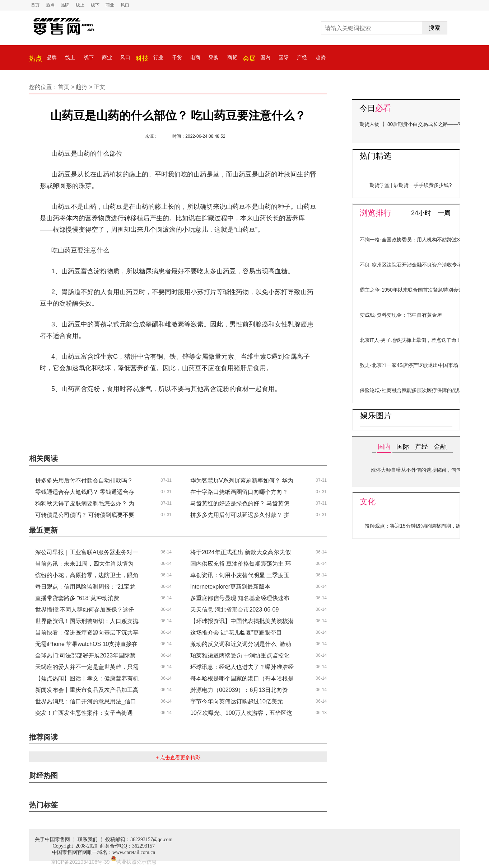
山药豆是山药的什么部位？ (118, 410)
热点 (50, 5)
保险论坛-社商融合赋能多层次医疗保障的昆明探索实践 (421, 390)
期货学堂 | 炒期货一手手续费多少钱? (411, 185)
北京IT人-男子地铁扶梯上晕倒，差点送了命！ (411, 340)
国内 (265, 57)
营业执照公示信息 (134, 862)
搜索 (434, 28)
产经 (302, 57)
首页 (35, 5)
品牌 (65, 5)
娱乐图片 (376, 416)
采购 (214, 57)
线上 (80, 5)
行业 (158, 57)
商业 (110, 5)
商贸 (232, 57)
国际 (284, 57)
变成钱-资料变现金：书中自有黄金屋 (401, 315)
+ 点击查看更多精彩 (178, 758)
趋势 (321, 57)
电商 (195, 57)
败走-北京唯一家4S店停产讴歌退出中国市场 (409, 365)
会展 (249, 58)
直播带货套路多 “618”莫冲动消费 (77, 598)
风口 (125, 5)
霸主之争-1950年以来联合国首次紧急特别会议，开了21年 (424, 290)
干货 (177, 57)
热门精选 (376, 156)
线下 (95, 5)
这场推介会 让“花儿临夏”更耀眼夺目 (236, 633)
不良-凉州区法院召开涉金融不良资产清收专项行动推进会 (423, 265)
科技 (142, 58)
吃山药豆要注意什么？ (191, 410)
